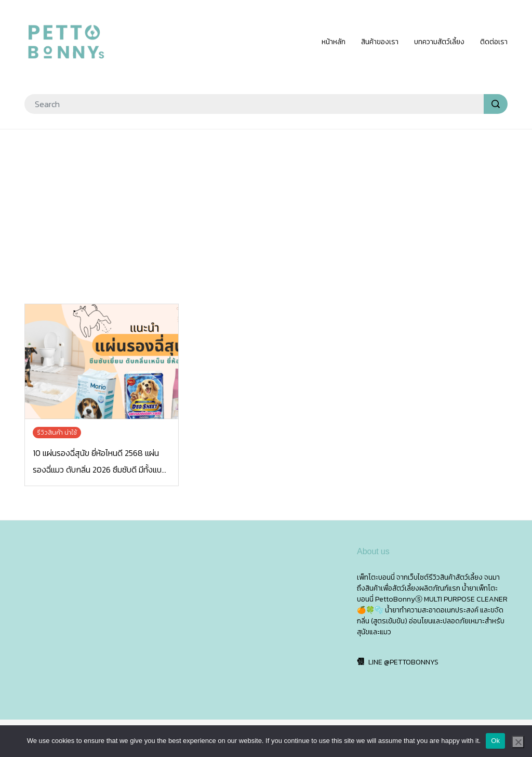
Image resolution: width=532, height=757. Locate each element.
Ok (495, 741)
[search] (496, 104)
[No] (518, 742)
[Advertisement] (266, 213)
